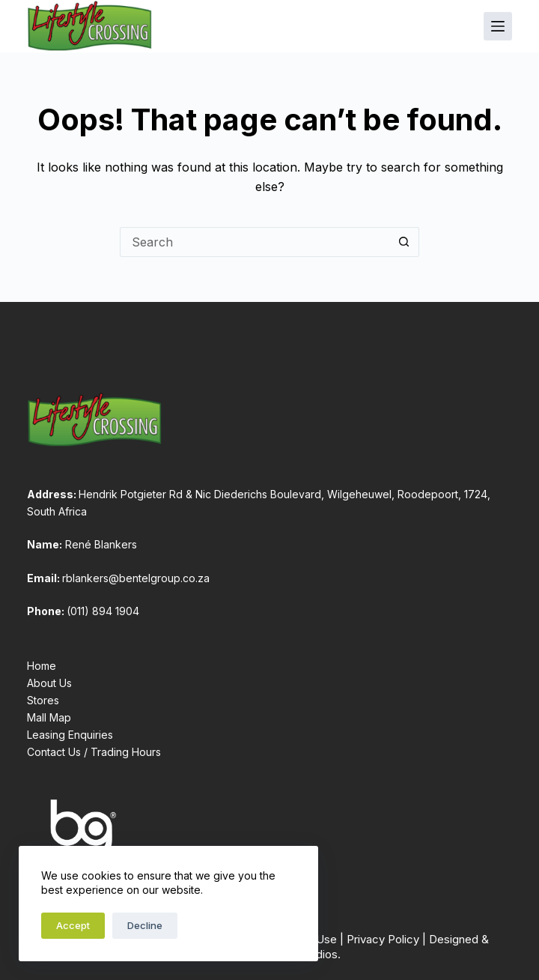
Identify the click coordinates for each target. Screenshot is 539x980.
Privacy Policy (383, 939)
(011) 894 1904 (103, 611)
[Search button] (404, 242)
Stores (43, 700)
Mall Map (49, 717)
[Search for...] (255, 242)
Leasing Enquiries (70, 735)
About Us (49, 683)
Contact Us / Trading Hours (94, 752)
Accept (73, 925)
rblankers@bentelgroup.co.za (136, 578)
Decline (145, 925)
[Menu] (498, 26)
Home (42, 666)
